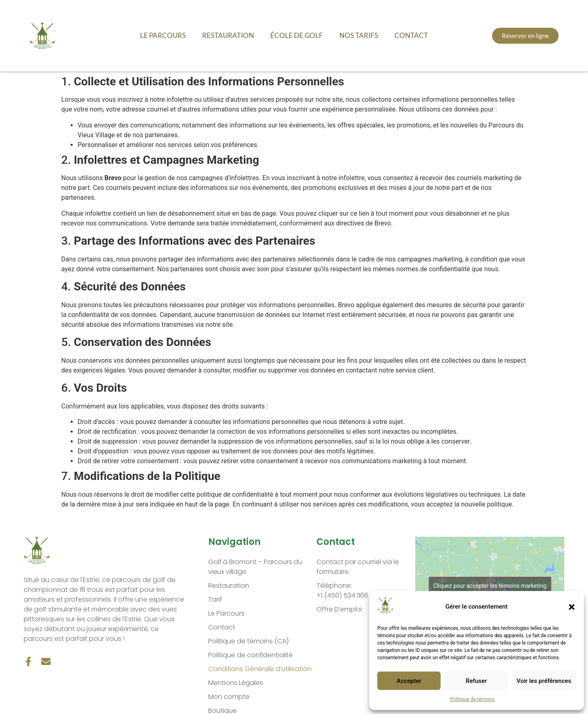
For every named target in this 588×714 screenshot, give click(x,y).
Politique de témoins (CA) (248, 641)
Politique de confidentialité (251, 655)
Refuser (476, 681)
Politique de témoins (472, 699)
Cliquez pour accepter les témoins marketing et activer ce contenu (490, 590)
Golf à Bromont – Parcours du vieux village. (255, 567)
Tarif (215, 599)
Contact (411, 36)
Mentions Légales (236, 683)
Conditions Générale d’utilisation (260, 669)
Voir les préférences (544, 681)
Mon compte (229, 697)
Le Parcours (163, 36)
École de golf (297, 36)
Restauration (228, 36)
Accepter (409, 681)
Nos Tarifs (359, 36)
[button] (572, 607)
